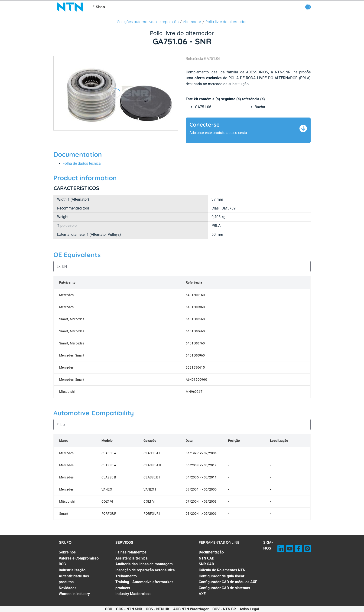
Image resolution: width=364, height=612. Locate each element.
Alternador (192, 22)
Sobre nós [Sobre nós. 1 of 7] (67, 552)
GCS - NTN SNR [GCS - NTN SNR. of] (129, 609)
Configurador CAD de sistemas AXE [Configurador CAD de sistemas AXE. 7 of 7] (224, 591)
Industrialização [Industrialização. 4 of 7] (72, 570)
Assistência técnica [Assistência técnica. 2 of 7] (132, 558)
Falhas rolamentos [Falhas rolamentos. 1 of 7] (131, 552)
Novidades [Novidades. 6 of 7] (68, 588)
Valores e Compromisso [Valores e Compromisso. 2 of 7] (79, 558)
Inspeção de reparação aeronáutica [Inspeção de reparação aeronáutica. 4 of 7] (145, 570)
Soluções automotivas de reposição (148, 22)
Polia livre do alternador (226, 22)
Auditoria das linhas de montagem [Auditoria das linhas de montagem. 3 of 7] (144, 564)
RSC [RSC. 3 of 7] (62, 564)
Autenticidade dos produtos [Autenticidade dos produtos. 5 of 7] (74, 579)
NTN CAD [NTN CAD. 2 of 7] (206, 558)
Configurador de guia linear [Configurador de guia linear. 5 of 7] (222, 576)
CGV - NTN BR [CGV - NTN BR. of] (224, 609)
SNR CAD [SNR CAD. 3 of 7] (206, 564)
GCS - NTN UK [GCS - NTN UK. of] (158, 609)
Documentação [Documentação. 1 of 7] (211, 552)
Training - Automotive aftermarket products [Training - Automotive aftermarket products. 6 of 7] (144, 585)
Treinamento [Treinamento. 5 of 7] (126, 576)
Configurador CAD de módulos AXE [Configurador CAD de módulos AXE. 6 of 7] (228, 582)
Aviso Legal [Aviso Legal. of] (249, 609)
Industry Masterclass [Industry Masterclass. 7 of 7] (133, 594)
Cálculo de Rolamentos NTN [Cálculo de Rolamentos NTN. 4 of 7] (222, 570)
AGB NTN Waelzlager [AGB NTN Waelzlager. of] (191, 609)
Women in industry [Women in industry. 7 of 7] (74, 594)
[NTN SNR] (70, 7)
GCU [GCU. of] (109, 609)
